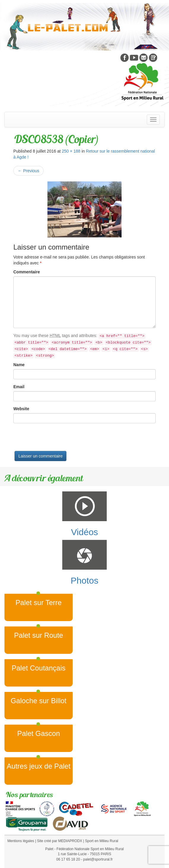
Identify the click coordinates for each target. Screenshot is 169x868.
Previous (28, 171)
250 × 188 (71, 151)
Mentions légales (21, 841)
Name (19, 365)
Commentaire (27, 272)
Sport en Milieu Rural (102, 841)
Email (19, 387)
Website (21, 409)
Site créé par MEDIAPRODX (60, 841)
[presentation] (58, 439)
